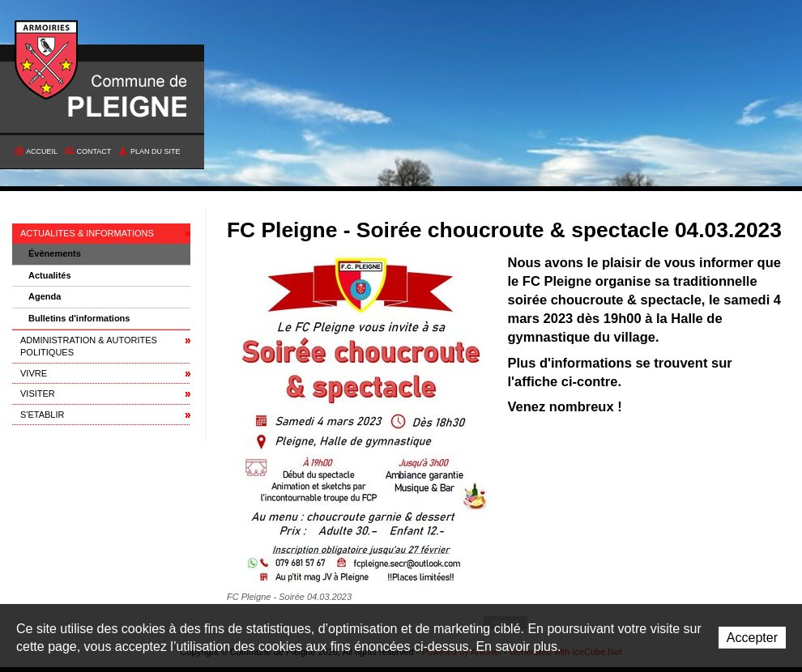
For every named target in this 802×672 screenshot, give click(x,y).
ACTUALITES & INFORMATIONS (87, 233)
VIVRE (34, 373)
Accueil (42, 151)
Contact (94, 151)
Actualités (50, 275)
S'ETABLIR (42, 415)
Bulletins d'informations (79, 318)
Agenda (45, 296)
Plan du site (156, 151)
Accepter (752, 638)
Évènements (55, 253)
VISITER (38, 393)
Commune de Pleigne (47, 61)
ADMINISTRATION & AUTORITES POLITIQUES (89, 346)
